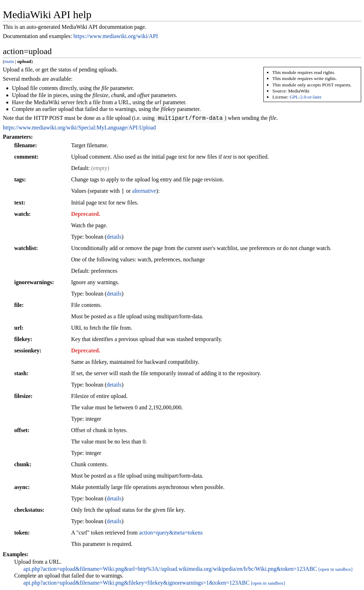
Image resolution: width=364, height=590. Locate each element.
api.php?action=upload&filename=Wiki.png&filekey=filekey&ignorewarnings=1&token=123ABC (136, 584)
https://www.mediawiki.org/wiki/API (116, 36)
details (114, 238)
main (9, 61)
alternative (144, 192)
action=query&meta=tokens (171, 534)
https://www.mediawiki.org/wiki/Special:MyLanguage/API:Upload (79, 129)
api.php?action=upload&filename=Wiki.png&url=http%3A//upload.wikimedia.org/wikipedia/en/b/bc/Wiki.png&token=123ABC (170, 570)
